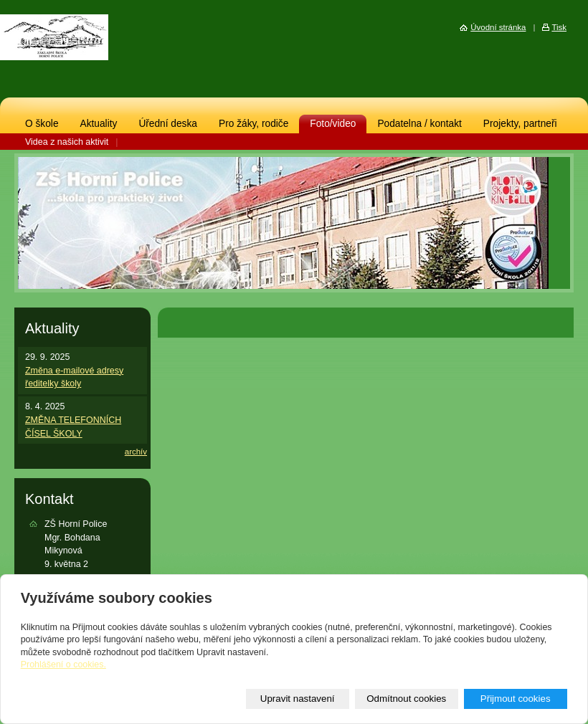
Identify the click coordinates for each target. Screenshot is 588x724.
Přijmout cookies (516, 699)
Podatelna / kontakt (419, 124)
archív (136, 452)
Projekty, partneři (520, 124)
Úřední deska (168, 124)
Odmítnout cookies (406, 699)
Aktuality (99, 124)
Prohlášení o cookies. (63, 665)
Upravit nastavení (298, 699)
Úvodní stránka (498, 27)
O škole (42, 124)
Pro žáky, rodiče (253, 124)
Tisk (559, 27)
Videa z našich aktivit (67, 142)
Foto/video (333, 124)
